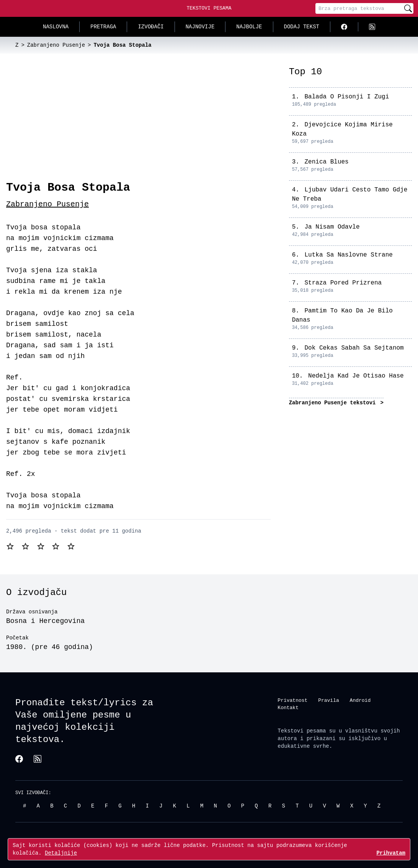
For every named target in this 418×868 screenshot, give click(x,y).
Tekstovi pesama (302, 730)
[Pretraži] (408, 8)
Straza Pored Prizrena (343, 283)
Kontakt (288, 708)
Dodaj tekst (302, 27)
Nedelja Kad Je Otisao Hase (356, 376)
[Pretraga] (359, 8)
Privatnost (292, 700)
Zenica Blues (326, 162)
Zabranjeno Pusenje (47, 204)
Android (360, 700)
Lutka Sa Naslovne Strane (348, 255)
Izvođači (151, 27)
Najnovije (200, 27)
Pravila (329, 700)
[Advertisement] (138, 123)
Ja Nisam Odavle (332, 227)
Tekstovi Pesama (209, 8)
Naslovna (56, 27)
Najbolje (249, 27)
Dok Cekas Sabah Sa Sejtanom (354, 348)
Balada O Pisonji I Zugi (347, 97)
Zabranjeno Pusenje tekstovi (334, 403)
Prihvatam (391, 853)
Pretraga (103, 27)
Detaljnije (61, 853)
